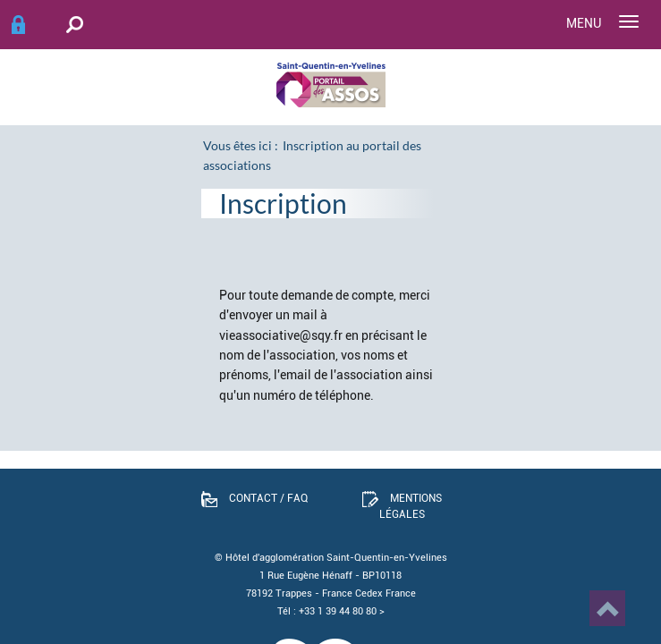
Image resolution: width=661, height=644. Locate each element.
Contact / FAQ (254, 499)
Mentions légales (402, 506)
